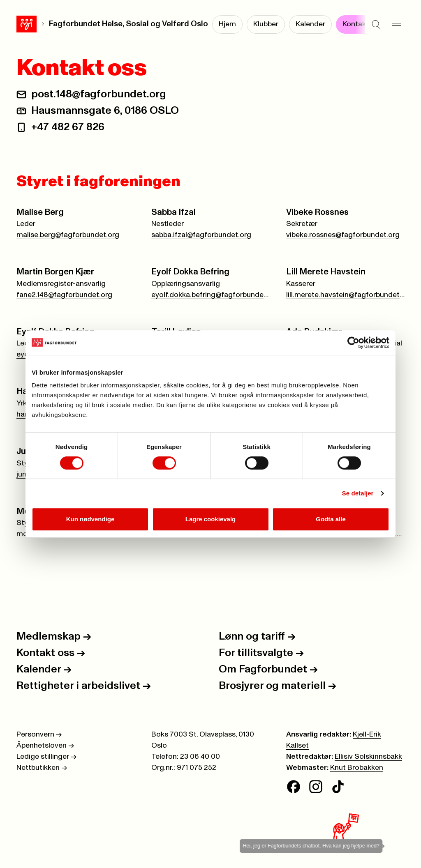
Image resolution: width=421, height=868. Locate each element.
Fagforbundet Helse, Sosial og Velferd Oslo (128, 24)
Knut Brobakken (357, 768)
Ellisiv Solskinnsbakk (368, 757)
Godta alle (331, 519)
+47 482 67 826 (68, 127)
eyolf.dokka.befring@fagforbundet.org (210, 295)
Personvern (39, 734)
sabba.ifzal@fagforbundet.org (201, 235)
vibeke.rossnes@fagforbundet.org (343, 235)
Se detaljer (358, 493)
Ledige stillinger (46, 757)
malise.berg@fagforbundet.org (68, 235)
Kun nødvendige (90, 519)
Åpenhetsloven (45, 746)
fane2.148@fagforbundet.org (64, 295)
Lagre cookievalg (211, 519)
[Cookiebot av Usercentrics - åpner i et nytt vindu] (353, 343)
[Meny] (396, 25)
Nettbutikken (42, 768)
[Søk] (376, 25)
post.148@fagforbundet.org (99, 94)
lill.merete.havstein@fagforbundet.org (345, 295)
